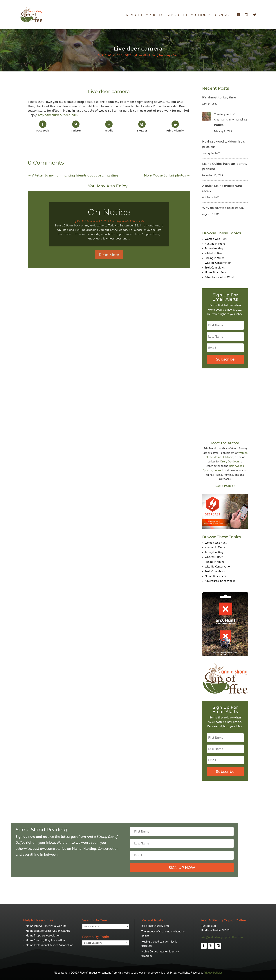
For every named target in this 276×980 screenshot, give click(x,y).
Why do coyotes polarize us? (223, 208)
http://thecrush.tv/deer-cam (58, 115)
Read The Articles (145, 15)
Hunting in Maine (215, 244)
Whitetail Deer (214, 253)
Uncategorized (169, 55)
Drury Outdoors (230, 462)
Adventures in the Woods (220, 277)
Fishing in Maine (215, 258)
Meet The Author (225, 443)
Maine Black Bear (146, 55)
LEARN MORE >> (225, 486)
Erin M (106, 55)
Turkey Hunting (214, 249)
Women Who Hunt (216, 239)
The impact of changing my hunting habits (230, 120)
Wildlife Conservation (218, 263)
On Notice (109, 216)
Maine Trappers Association (43, 936)
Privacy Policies (213, 973)
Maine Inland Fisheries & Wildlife (46, 926)
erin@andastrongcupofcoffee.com (222, 937)
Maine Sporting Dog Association (45, 940)
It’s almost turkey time (219, 97)
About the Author (187, 15)
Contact (224, 15)
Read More (109, 259)
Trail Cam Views (215, 268)
